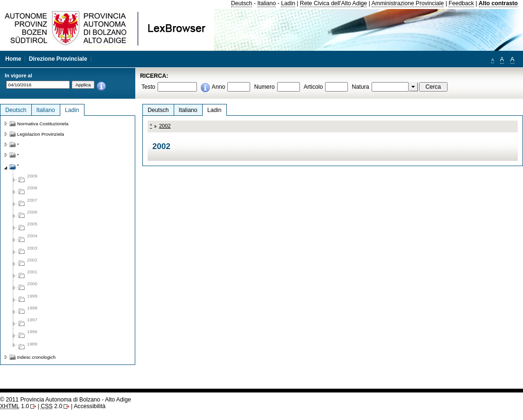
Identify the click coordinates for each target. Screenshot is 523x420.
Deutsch (242, 3)
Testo (148, 87)
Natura (360, 87)
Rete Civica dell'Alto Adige (334, 3)
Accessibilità (89, 406)
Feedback (461, 3)
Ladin (288, 3)
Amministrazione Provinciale (408, 3)
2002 (165, 126)
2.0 (51, 406)
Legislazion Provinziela (41, 134)
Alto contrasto (498, 3)
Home (13, 59)
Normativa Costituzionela (43, 124)
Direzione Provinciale (58, 59)
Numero (264, 87)
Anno (218, 87)
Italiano (266, 3)
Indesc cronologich (36, 357)
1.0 (14, 406)
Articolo (313, 87)
